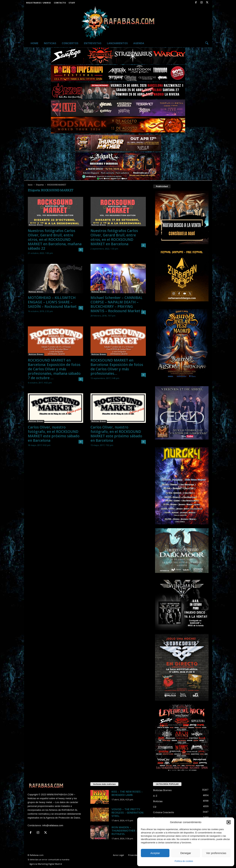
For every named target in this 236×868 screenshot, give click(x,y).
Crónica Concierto (164, 812)
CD (155, 807)
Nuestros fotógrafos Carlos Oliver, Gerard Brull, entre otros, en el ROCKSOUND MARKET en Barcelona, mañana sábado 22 (55, 240)
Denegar (186, 853)
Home (34, 43)
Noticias (50, 43)
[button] (229, 822)
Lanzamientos (117, 43)
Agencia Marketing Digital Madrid (46, 864)
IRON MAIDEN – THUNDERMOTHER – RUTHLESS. (125, 831)
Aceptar (155, 853)
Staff (72, 3)
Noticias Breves (36, 225)
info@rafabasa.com (53, 825)
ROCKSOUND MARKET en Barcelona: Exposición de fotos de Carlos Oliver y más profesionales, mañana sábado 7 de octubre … (54, 369)
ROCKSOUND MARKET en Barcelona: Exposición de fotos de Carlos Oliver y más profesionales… (117, 367)
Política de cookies (184, 861)
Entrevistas (93, 43)
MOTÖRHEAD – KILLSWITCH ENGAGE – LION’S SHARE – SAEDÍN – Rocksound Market (52, 302)
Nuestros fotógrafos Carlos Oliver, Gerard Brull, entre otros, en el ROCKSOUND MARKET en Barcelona (114, 237)
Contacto (60, 3)
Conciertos (70, 43)
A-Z (155, 796)
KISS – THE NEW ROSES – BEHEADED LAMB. (127, 793)
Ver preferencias (216, 853)
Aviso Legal (118, 855)
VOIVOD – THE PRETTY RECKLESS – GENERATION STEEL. (127, 813)
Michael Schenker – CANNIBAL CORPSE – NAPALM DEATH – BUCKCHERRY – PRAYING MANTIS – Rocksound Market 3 (117, 304)
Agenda (139, 43)
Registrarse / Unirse (38, 3)
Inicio (30, 185)
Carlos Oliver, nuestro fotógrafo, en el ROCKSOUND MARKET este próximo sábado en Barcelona (54, 434)
